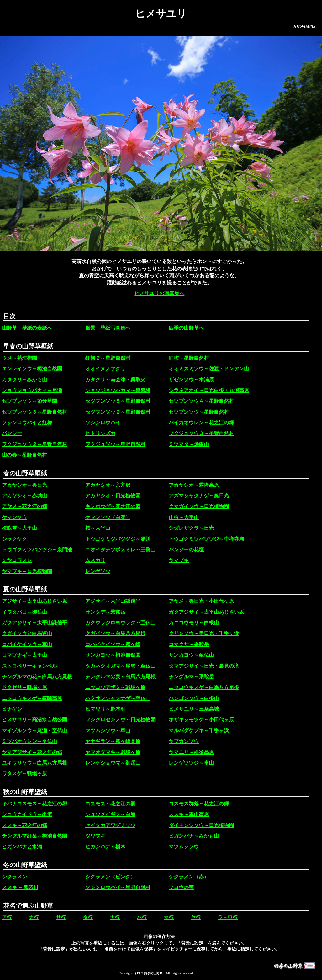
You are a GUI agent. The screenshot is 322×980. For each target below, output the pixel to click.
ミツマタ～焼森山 (189, 444)
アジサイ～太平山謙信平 (113, 601)
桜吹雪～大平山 (19, 528)
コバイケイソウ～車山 (27, 644)
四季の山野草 (153, 973)
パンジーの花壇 (186, 550)
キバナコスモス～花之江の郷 (34, 804)
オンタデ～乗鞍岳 (105, 612)
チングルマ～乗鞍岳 (191, 677)
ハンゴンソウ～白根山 (194, 698)
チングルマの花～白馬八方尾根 (37, 677)
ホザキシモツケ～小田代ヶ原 (201, 720)
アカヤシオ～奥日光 (24, 485)
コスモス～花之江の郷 (110, 804)
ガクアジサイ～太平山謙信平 (34, 623)
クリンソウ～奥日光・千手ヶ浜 (204, 633)
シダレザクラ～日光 (191, 528)
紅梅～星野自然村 (189, 358)
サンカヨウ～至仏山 (191, 655)
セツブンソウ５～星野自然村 (118, 401)
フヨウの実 (181, 887)
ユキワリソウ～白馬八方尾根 (34, 763)
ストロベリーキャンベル (29, 666)
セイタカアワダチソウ (110, 825)
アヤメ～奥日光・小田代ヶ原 (201, 601)
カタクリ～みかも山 (24, 380)
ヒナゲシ (12, 709)
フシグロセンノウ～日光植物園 (120, 720)
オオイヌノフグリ (105, 369)
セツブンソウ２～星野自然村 (118, 412)
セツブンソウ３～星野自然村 (34, 412)
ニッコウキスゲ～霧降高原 (32, 698)
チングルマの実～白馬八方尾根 (120, 677)
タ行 (88, 917)
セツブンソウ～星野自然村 (199, 412)
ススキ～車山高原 (189, 814)
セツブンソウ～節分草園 (29, 401)
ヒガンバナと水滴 (22, 847)
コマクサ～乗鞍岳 (189, 644)
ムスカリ (95, 560)
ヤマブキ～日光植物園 (27, 571)
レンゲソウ (98, 571)
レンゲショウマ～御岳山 (113, 763)
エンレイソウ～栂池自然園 (32, 369)
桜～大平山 (98, 528)
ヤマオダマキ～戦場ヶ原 (113, 752)
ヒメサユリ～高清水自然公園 (34, 720)
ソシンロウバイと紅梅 (27, 423)
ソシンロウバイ (103, 423)
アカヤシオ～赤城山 (24, 496)
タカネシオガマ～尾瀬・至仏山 (120, 666)
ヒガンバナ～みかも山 (194, 836)
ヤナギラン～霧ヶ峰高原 (113, 741)
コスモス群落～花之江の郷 (199, 804)
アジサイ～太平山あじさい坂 (34, 601)
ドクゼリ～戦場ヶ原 (24, 687)
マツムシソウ (184, 847)
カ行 (34, 917)
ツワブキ (95, 836)
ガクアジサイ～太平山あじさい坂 (206, 612)
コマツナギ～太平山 (24, 655)
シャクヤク (14, 539)
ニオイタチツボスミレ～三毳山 (120, 550)
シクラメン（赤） (189, 877)
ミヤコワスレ (17, 560)
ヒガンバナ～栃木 (105, 847)
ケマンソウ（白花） (108, 517)
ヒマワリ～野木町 (105, 709)
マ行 (169, 917)
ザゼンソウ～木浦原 (191, 380)
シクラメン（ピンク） (110, 877)
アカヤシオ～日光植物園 (113, 496)
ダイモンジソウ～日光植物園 (201, 825)
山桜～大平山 (184, 517)
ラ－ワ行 (228, 917)
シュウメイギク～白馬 (110, 814)
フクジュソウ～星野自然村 (115, 444)
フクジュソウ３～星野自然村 (201, 433)
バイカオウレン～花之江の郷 (201, 423)
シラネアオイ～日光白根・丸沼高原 (209, 390)
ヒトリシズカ (100, 433)
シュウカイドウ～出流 (27, 814)
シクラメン (14, 877)
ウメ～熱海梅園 (19, 358)
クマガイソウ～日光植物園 (199, 506)
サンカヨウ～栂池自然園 (113, 655)
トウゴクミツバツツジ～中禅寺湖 (206, 539)
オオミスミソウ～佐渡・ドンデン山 (209, 369)
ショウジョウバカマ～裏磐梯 (118, 390)
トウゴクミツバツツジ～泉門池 (37, 550)
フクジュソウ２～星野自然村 (34, 444)
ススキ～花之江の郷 (24, 825)
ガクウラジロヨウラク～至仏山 (120, 623)
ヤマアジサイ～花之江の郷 (32, 752)
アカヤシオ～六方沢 (108, 485)
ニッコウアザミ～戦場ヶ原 (115, 687)
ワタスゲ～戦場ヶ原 (24, 773)
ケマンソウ (14, 517)
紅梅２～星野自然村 (108, 358)
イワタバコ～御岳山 (24, 612)
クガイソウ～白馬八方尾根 (115, 633)
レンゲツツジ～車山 (191, 763)
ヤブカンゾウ (184, 741)
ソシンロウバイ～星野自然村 (118, 887)
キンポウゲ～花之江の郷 (113, 506)
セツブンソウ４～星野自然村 (201, 401)
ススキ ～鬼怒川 (20, 887)
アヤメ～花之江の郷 (24, 506)
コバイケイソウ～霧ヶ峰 (113, 644)
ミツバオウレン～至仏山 (29, 741)
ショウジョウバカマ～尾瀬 (32, 390)
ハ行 (142, 917)
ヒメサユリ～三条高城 (194, 709)
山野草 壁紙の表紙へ (27, 328)
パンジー (12, 433)
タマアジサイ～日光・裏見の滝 (204, 666)
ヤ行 (196, 917)
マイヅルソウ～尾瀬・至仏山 (34, 731)
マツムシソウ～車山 (108, 731)
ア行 (7, 917)
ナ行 (115, 917)
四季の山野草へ (186, 328)
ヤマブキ (179, 560)
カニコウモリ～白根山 (194, 623)
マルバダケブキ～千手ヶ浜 (199, 731)
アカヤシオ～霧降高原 (194, 485)
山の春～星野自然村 (24, 455)
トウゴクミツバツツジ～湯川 (118, 539)
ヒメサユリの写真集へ (159, 293)
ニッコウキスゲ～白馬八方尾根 (204, 687)
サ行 (61, 917)
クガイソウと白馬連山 (27, 633)
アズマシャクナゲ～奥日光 (199, 496)
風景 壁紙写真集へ (108, 328)
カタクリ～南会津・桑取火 (115, 380)
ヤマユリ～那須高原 (191, 752)
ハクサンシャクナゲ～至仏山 (118, 698)
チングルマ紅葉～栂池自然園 (34, 836)
